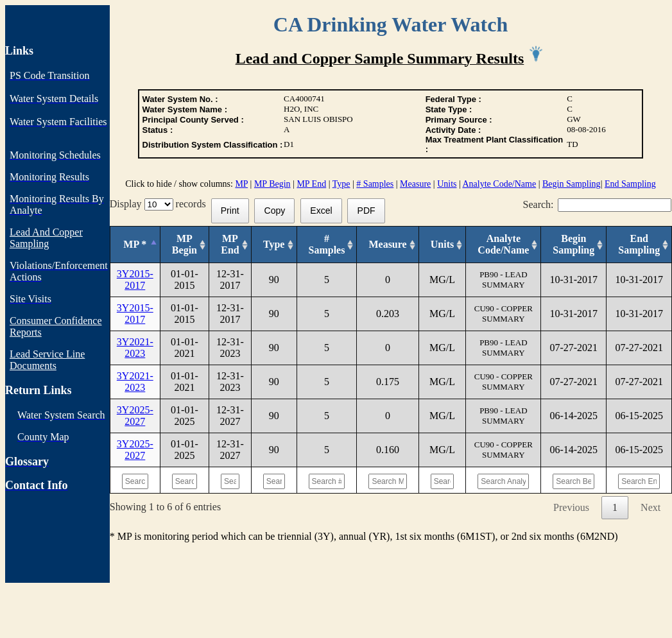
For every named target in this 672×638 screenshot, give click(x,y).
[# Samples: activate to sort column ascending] (327, 245)
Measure (415, 184)
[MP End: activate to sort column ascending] (230, 245)
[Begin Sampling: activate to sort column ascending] (574, 245)
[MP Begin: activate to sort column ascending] (184, 245)
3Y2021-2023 (135, 348)
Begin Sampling (572, 184)
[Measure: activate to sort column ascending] (388, 245)
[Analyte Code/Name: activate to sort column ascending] (504, 245)
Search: (598, 204)
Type (341, 184)
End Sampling (630, 184)
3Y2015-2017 (135, 280)
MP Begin (272, 184)
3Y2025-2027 (135, 416)
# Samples (375, 184)
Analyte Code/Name (500, 184)
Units (447, 184)
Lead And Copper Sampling (46, 238)
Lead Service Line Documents (47, 360)
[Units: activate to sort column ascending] (442, 245)
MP (241, 184)
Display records (160, 204)
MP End (311, 184)
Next (650, 507)
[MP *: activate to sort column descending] (135, 245)
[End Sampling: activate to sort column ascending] (639, 245)
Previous (571, 507)
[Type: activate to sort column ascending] (274, 245)
